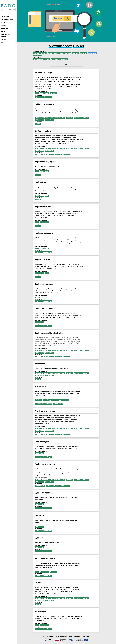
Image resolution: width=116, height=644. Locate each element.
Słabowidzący (38, 55)
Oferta (3, 22)
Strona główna (5, 16)
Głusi (61, 53)
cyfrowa (47, 59)
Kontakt (3, 39)
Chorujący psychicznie (40, 53)
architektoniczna (38, 59)
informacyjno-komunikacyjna (59, 59)
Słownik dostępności (7, 19)
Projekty (4, 25)
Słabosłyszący (92, 53)
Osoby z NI (75, 53)
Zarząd (3, 31)
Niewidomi (68, 53)
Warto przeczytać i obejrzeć (6, 35)
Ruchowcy (83, 53)
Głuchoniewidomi (53, 53)
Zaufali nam (4, 28)
